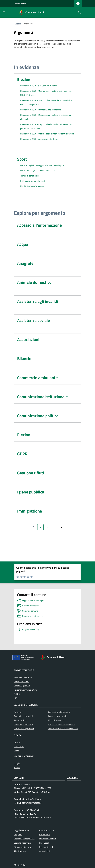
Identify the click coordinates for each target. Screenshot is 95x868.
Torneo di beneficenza (30, 176)
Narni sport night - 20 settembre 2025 (37, 170)
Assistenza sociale (34, 320)
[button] (21, 4)
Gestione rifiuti (31, 473)
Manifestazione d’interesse (32, 186)
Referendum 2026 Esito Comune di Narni (39, 86)
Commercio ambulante (37, 378)
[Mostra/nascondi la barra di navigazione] (4, 12)
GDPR (22, 454)
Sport (22, 159)
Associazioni (28, 339)
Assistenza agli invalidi (38, 301)
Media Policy (20, 865)
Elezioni (24, 79)
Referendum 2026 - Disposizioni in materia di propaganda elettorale (46, 117)
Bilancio (24, 358)
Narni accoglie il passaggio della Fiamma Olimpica (42, 165)
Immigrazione (30, 511)
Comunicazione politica (38, 416)
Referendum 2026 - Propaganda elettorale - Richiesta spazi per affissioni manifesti (47, 126)
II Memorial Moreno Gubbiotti (33, 181)
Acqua (23, 244)
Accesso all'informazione (39, 225)
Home (18, 24)
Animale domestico (34, 282)
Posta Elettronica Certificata (28, 799)
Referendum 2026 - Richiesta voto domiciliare (41, 110)
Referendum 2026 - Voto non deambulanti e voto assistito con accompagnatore (46, 102)
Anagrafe (25, 263)
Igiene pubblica (31, 492)
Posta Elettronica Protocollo (28, 803)
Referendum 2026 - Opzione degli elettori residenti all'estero (47, 134)
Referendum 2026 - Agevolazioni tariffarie (39, 139)
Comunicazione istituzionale (42, 397)
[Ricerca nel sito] (80, 12)
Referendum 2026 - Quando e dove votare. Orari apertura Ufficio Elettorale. (46, 93)
